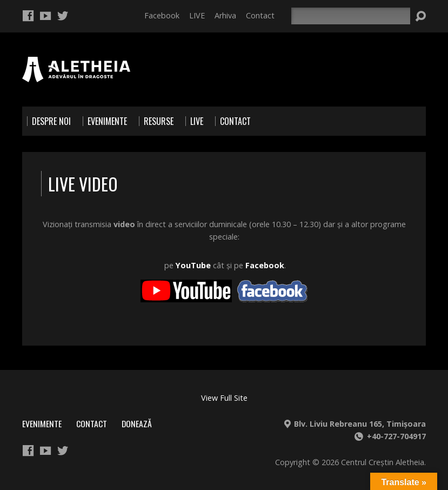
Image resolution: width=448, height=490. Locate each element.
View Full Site (224, 398)
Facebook (162, 15)
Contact (260, 15)
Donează (137, 423)
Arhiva (225, 15)
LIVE (197, 15)
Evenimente (42, 423)
